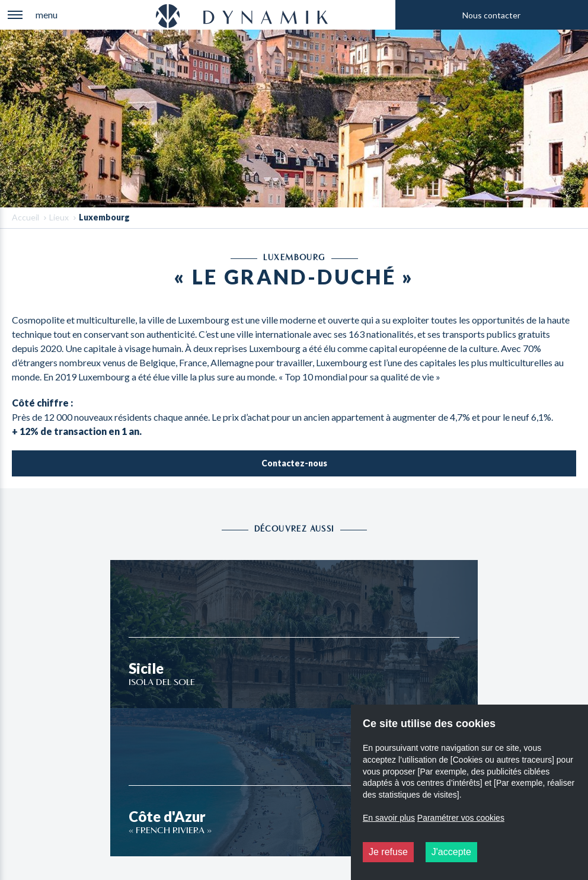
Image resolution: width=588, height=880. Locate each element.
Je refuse (388, 852)
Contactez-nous (294, 463)
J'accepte (451, 852)
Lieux (59, 217)
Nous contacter (491, 15)
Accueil (25, 217)
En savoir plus (389, 818)
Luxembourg (104, 217)
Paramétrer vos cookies (461, 818)
